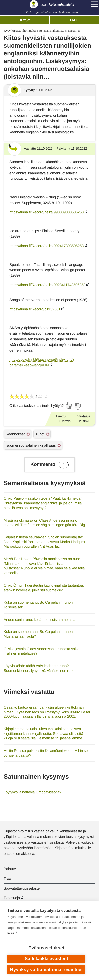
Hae (74, 20)
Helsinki (83, 421)
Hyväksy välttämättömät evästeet (47, 970)
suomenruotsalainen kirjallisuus (31, 445)
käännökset (16, 434)
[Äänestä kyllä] (69, 405)
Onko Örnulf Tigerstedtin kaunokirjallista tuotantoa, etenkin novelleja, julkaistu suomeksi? (44, 588)
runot (40, 434)
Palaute (10, 869)
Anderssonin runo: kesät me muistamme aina (40, 619)
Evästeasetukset (46, 948)
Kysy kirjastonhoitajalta (20, 31)
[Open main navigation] (94, 4)
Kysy (25, 20)
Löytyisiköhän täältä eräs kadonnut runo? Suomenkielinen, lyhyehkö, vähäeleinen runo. (40, 668)
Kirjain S (74, 31)
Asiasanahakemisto (52, 31)
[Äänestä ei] (77, 407)
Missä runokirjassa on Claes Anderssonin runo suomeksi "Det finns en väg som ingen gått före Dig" (45, 523)
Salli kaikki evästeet (46, 959)
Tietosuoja (12, 898)
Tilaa (7, 878)
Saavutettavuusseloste (22, 888)
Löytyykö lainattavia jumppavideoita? (33, 792)
